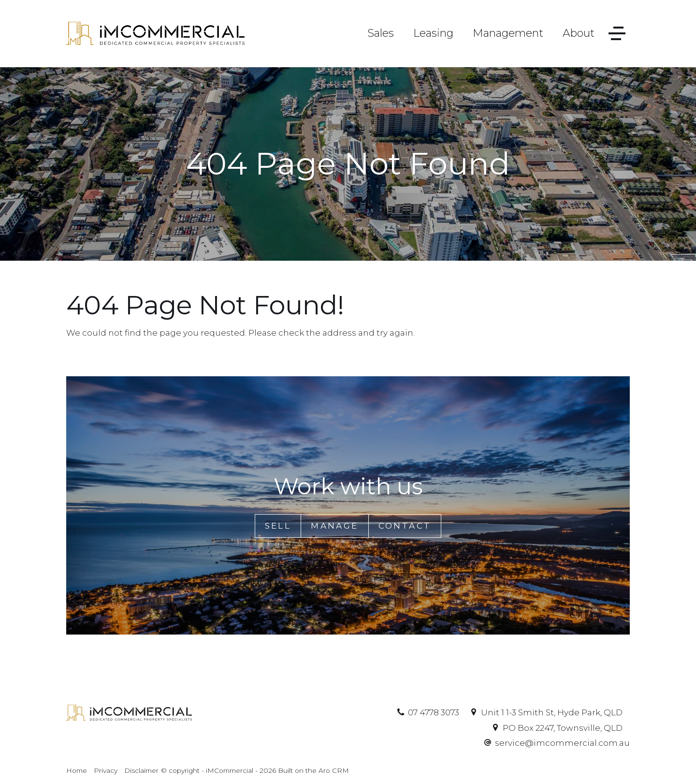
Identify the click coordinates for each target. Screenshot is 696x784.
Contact (405, 526)
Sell (278, 526)
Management (508, 33)
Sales (381, 33)
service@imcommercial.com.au (562, 743)
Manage (334, 526)
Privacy (106, 770)
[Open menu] (617, 34)
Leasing (433, 33)
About (579, 33)
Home (77, 770)
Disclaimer (141, 770)
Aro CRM (334, 770)
